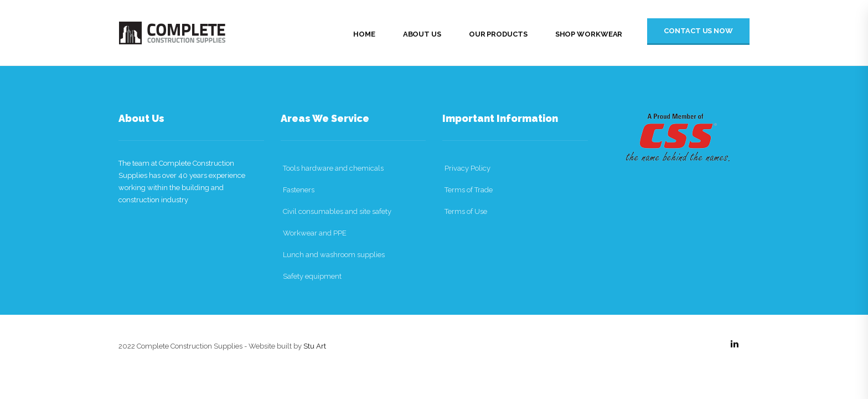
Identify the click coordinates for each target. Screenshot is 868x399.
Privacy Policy (467, 168)
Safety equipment (312, 276)
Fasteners (299, 190)
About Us (422, 34)
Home (364, 34)
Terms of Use (466, 211)
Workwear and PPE (315, 233)
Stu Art (315, 346)
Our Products (498, 34)
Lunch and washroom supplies (334, 255)
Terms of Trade (469, 190)
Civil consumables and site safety (337, 211)
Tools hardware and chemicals (333, 168)
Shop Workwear (589, 34)
